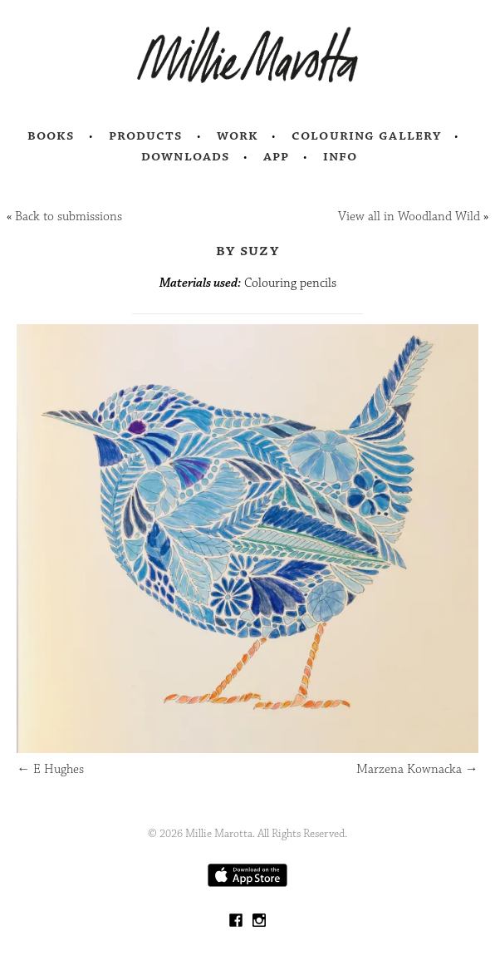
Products (146, 135)
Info (341, 156)
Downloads (186, 156)
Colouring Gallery (366, 135)
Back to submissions (69, 217)
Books (51, 135)
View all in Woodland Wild (409, 217)
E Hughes (50, 769)
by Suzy (247, 250)
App (276, 156)
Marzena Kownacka (417, 769)
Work (238, 135)
